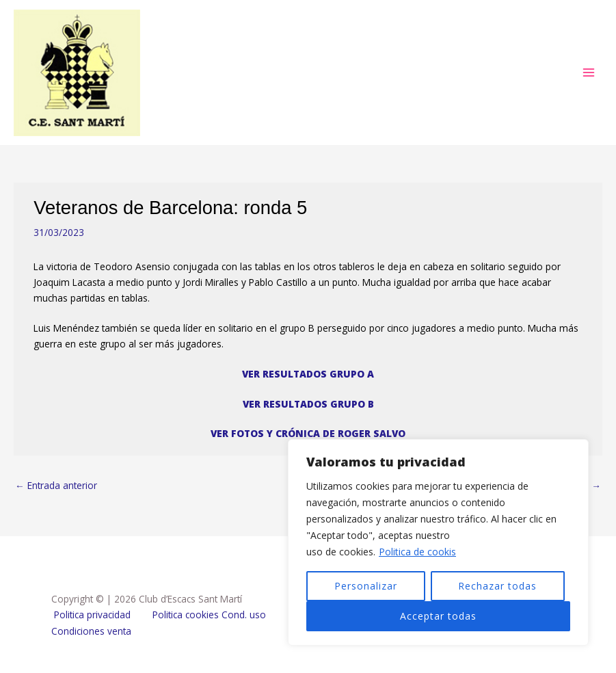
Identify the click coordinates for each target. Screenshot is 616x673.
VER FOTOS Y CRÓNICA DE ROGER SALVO (308, 433)
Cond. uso (242, 615)
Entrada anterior (56, 485)
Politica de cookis (417, 552)
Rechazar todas (497, 586)
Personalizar (366, 586)
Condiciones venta (91, 631)
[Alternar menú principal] (589, 73)
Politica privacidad (92, 615)
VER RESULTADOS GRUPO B (308, 404)
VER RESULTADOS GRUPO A (308, 374)
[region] (438, 542)
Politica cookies (186, 615)
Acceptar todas (438, 616)
